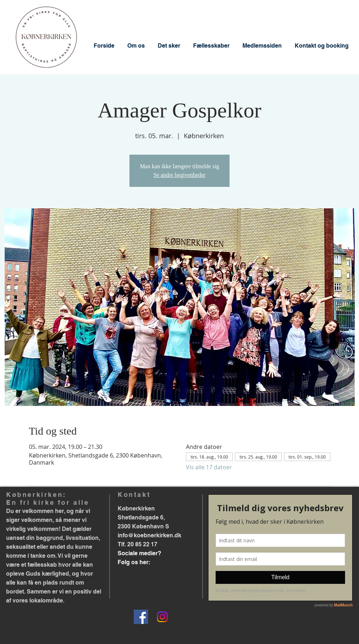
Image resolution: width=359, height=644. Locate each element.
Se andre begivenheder (179, 175)
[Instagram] (162, 617)
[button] (136, 46)
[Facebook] (141, 617)
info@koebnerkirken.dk (149, 535)
